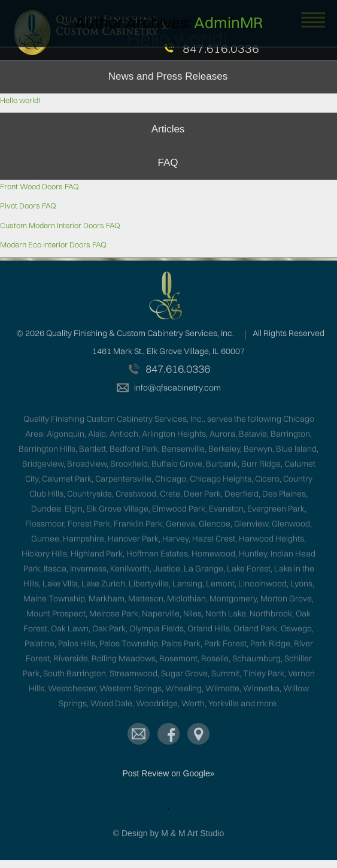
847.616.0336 (221, 49)
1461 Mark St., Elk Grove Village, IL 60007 (168, 351)
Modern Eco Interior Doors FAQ (53, 244)
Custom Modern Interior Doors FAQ (60, 225)
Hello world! (20, 100)
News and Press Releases (168, 76)
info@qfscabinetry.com (177, 388)
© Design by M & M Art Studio (168, 833)
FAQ (168, 163)
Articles (168, 129)
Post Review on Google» (168, 773)
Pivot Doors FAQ (28, 205)
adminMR (228, 23)
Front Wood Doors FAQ (40, 186)
